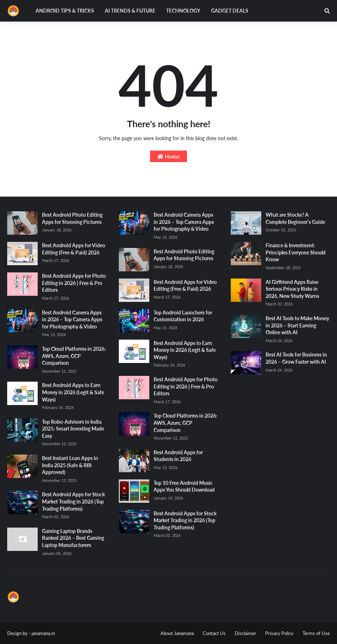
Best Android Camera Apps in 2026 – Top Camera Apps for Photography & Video (72, 319)
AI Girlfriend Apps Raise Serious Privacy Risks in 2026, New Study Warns (292, 289)
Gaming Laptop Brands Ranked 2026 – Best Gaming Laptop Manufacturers (73, 538)
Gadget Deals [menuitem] (230, 11)
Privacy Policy (279, 633)
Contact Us (214, 633)
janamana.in (43, 633)
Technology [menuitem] (183, 11)
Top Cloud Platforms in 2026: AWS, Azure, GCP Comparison (74, 356)
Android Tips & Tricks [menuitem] (65, 11)
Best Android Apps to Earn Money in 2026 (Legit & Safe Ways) (73, 392)
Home (168, 156)
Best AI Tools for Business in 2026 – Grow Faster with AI (296, 358)
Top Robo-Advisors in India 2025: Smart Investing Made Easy (73, 429)
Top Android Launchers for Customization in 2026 (183, 316)
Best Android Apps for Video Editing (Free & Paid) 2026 (74, 249)
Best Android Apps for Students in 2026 (178, 456)
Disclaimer (245, 633)
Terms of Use (316, 633)
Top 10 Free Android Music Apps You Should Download (184, 486)
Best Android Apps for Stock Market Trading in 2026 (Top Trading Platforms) (73, 501)
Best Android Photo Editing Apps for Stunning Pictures (72, 218)
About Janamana (177, 633)
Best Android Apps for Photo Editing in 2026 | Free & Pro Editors (74, 283)
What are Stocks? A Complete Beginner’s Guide (295, 218)
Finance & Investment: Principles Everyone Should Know (296, 252)
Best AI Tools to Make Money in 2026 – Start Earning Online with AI (297, 325)
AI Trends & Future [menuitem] (130, 11)
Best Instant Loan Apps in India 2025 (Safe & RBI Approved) (70, 465)
